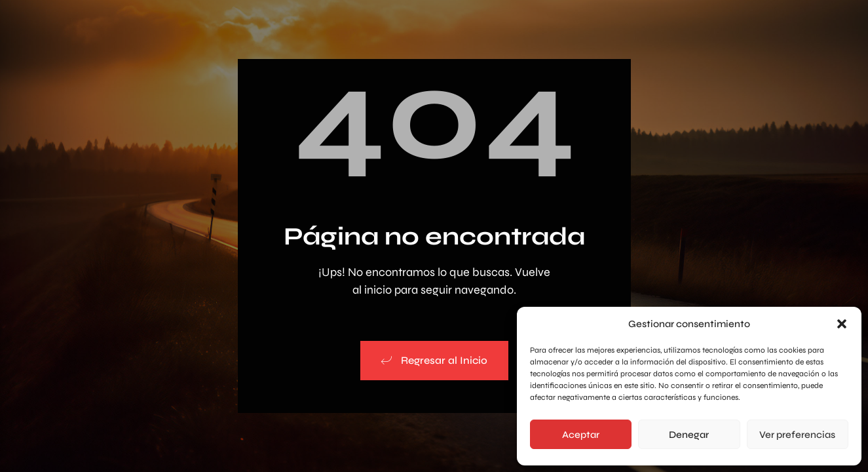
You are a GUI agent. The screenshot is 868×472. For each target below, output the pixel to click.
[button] (842, 324)
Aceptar (581, 435)
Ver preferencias (797, 435)
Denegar (689, 435)
